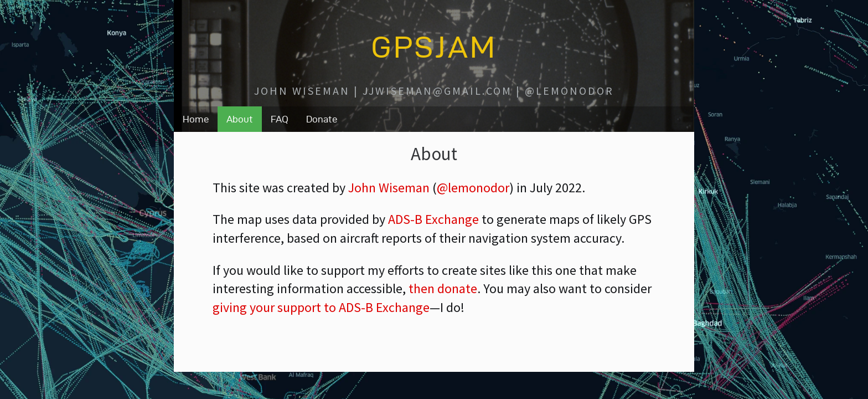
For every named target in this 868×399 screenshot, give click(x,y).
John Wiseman (302, 91)
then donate (443, 288)
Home (196, 119)
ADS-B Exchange (433, 219)
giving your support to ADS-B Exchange (321, 307)
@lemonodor (569, 91)
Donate (322, 119)
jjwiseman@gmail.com (437, 91)
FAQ (280, 119)
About (240, 119)
